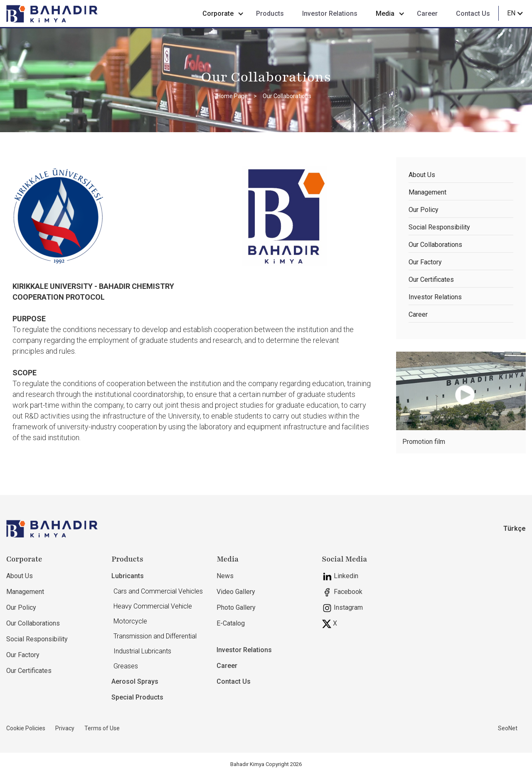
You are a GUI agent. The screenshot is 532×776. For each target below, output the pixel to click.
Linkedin (340, 576)
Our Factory (425, 262)
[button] (220, 14)
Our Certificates (431, 280)
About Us (422, 175)
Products (270, 14)
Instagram (342, 608)
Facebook (342, 592)
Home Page (232, 96)
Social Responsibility (439, 227)
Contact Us (473, 14)
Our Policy (424, 210)
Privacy (65, 728)
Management (427, 192)
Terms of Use (102, 728)
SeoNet (508, 728)
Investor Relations (330, 14)
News (225, 576)
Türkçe (515, 528)
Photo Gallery (236, 607)
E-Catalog (231, 623)
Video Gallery (236, 592)
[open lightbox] (461, 391)
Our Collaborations (287, 96)
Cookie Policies (26, 728)
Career (427, 14)
